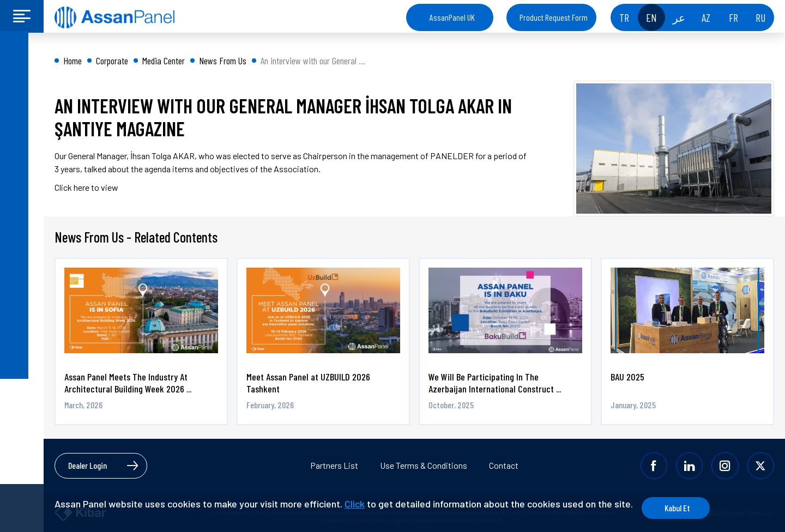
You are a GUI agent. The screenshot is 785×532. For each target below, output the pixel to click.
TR (624, 17)
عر (679, 17)
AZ (706, 17)
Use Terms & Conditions (424, 465)
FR (733, 17)
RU (760, 17)
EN (651, 17)
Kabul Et (688, 508)
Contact (504, 465)
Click (355, 504)
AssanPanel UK (452, 17)
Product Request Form (554, 17)
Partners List (334, 465)
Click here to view (86, 187)
